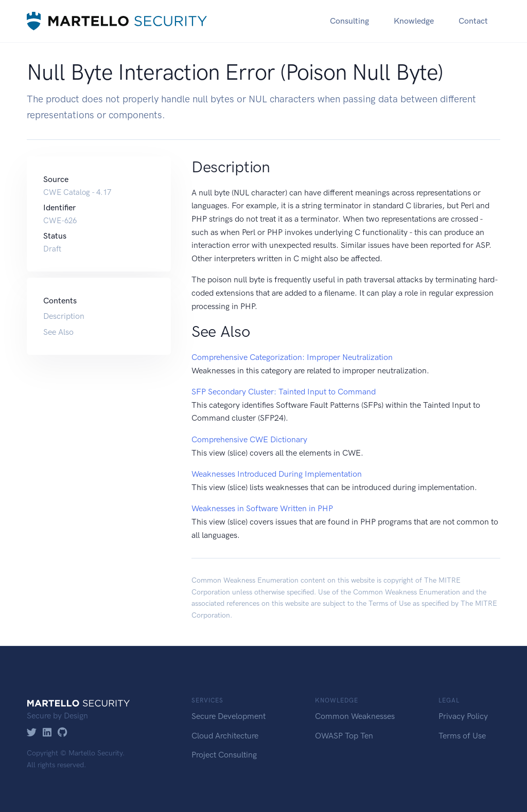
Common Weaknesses (355, 716)
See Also (58, 332)
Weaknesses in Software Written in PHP (262, 508)
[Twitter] (32, 733)
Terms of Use (390, 603)
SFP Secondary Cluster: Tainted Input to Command (284, 392)
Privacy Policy (463, 716)
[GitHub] (63, 733)
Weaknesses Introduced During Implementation (277, 474)
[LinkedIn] (47, 733)
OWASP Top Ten (344, 736)
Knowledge (414, 21)
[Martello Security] (117, 21)
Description (64, 316)
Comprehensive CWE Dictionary (249, 439)
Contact (473, 21)
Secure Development (229, 716)
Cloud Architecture (225, 736)
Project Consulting (224, 755)
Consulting (349, 21)
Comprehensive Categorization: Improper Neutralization (292, 357)
